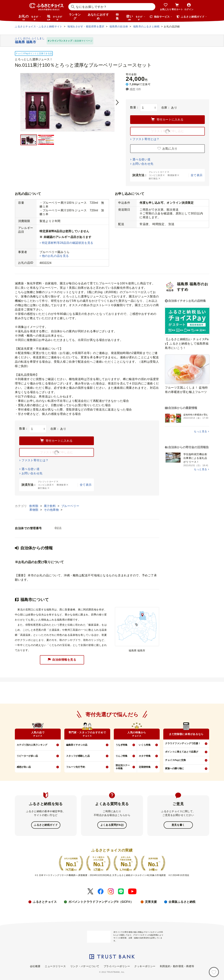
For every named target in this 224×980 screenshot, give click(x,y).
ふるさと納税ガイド (46, 825)
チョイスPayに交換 (175, 760)
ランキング (75, 16)
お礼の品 (30, 17)
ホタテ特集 (145, 756)
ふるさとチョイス (45, 901)
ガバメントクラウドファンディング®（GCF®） (101, 901)
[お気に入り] (214, 972)
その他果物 (52, 510)
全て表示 (197, 175)
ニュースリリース (55, 966)
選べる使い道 (141, 159)
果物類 (34, 510)
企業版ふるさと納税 (182, 901)
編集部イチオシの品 (77, 745)
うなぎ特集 (122, 745)
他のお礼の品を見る (55, 256)
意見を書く (178, 825)
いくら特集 (145, 745)
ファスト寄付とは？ (146, 139)
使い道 (136, 17)
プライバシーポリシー (117, 966)
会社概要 (35, 966)
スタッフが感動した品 (78, 756)
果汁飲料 (50, 506)
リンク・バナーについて (85, 966)
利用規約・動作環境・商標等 (177, 966)
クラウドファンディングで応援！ (183, 743)
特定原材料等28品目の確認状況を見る (68, 243)
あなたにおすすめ (98, 16)
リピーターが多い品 (27, 756)
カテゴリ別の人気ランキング (32, 745)
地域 (55, 17)
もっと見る (201, 431)
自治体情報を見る (62, 660)
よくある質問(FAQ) (112, 825)
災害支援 (151, 901)
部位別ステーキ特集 (123, 767)
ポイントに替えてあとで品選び (182, 752)
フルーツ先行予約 (76, 767)
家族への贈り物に (175, 768)
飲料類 (34, 506)
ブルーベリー (70, 506)
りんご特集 (122, 756)
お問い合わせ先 (143, 164)
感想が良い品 (24, 767)
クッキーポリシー (145, 966)
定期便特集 (145, 767)
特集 (117, 16)
